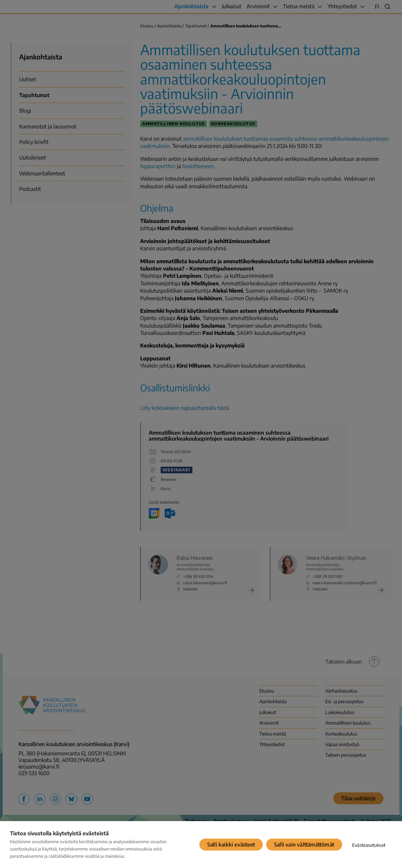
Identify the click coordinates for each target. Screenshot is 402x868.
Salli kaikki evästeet (231, 845)
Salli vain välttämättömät (304, 845)
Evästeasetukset (369, 845)
